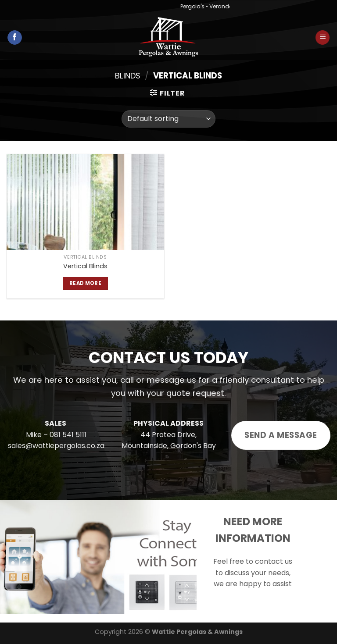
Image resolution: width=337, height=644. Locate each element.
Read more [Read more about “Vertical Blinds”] (85, 283)
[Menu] (323, 37)
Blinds (128, 76)
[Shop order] (168, 119)
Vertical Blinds (85, 266)
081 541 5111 (68, 435)
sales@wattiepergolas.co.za (56, 446)
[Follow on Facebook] (15, 38)
